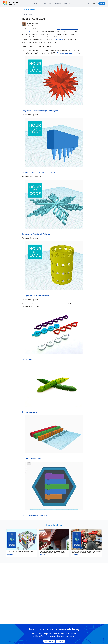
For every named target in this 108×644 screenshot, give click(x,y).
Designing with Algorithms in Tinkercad (36, 234)
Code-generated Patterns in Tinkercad (35, 296)
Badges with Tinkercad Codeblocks (34, 516)
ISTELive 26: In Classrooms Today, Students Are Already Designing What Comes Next (86, 552)
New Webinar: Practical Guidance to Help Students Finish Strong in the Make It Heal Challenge (52, 552)
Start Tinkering (49, 641)
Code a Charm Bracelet (30, 359)
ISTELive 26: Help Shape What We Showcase (20, 551)
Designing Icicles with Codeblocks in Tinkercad (39, 172)
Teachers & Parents (28, 14)
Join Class (60, 641)
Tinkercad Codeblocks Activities (68, 53)
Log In (94, 4)
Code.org (32, 31)
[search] (88, 3)
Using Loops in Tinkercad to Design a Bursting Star (40, 111)
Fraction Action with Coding (32, 458)
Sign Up (102, 4)
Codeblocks (59, 40)
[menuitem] (36, 3)
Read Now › (10, 555)
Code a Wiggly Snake (29, 412)
